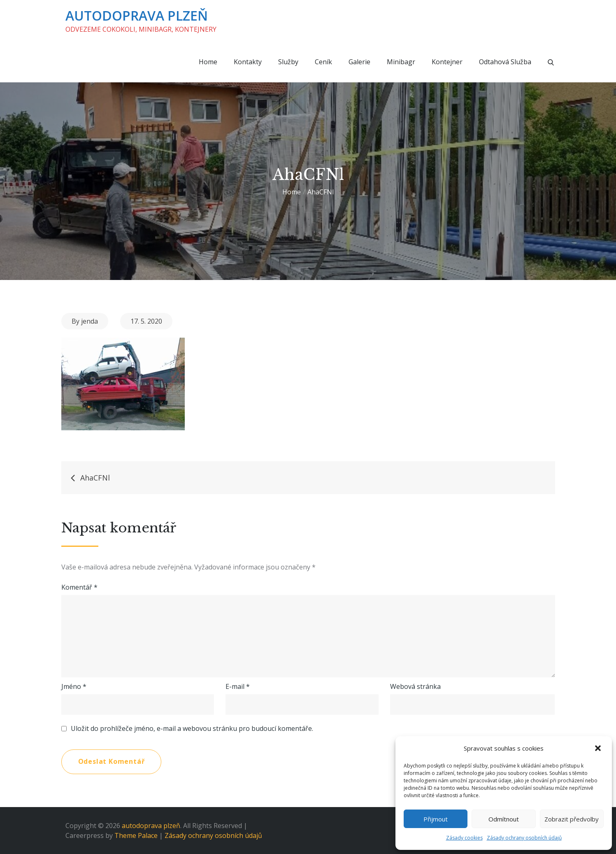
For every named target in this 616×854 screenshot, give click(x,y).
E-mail (238, 686)
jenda (89, 321)
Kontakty (248, 62)
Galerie (359, 62)
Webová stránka (415, 686)
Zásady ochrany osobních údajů (524, 838)
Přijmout (436, 819)
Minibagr (401, 62)
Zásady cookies (464, 838)
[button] (599, 748)
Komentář (79, 587)
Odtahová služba (505, 62)
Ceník (323, 62)
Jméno (74, 686)
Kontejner (447, 62)
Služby (288, 62)
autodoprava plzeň (137, 15)
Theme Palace (136, 835)
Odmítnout (504, 819)
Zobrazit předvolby (572, 819)
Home (208, 62)
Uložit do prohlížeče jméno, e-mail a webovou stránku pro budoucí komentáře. (192, 728)
